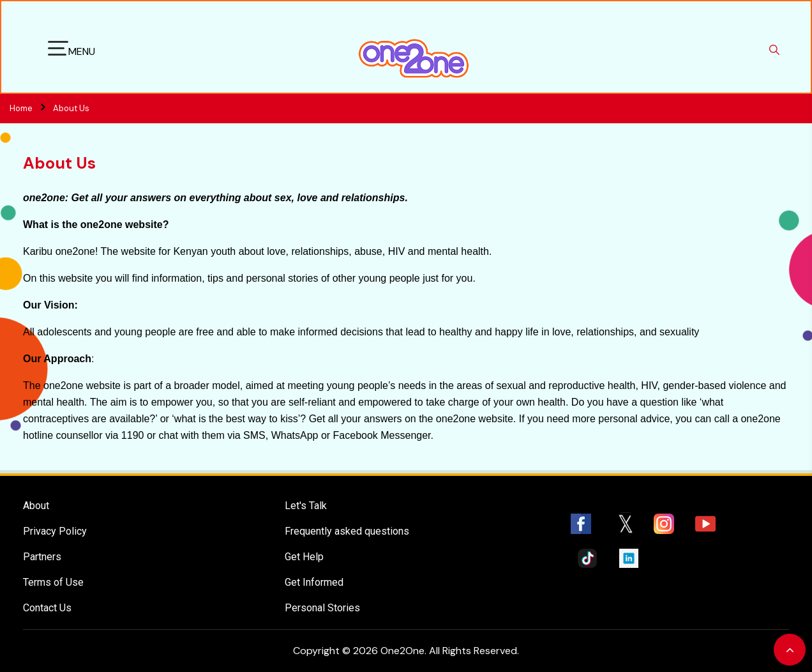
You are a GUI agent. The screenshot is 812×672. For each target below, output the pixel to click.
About (36, 506)
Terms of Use (53, 582)
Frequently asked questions (347, 531)
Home (31, 108)
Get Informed (314, 582)
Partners (42, 557)
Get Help (304, 557)
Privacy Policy (55, 531)
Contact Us (47, 608)
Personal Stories (322, 608)
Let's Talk (306, 506)
